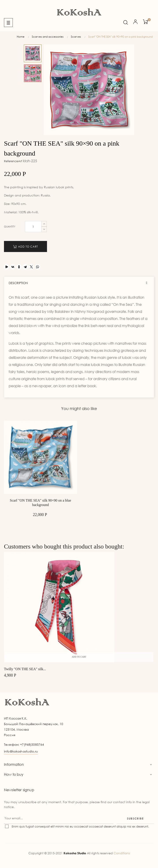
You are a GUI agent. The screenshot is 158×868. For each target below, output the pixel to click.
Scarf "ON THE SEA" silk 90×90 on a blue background (41, 503)
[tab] (79, 283)
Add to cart (25, 247)
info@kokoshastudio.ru (21, 751)
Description (18, 283)
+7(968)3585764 (32, 744)
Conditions (122, 853)
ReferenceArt (13, 161)
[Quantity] (33, 227)
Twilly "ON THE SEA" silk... (25, 669)
